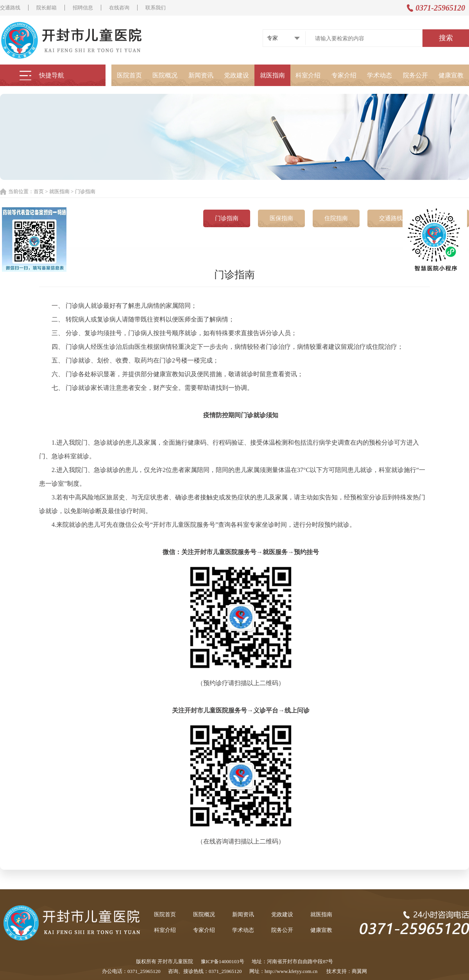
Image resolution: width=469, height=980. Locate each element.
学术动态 (379, 75)
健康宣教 (451, 75)
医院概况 (165, 75)
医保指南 (281, 218)
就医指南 (272, 75)
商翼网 (359, 971)
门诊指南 (227, 218)
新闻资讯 (201, 75)
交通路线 (10, 8)
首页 (39, 191)
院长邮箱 (47, 8)
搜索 (446, 38)
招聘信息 (83, 8)
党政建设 (236, 75)
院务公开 (415, 75)
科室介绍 (308, 75)
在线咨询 (119, 8)
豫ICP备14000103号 (223, 961)
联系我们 (156, 8)
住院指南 (336, 218)
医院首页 (129, 75)
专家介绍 (344, 75)
